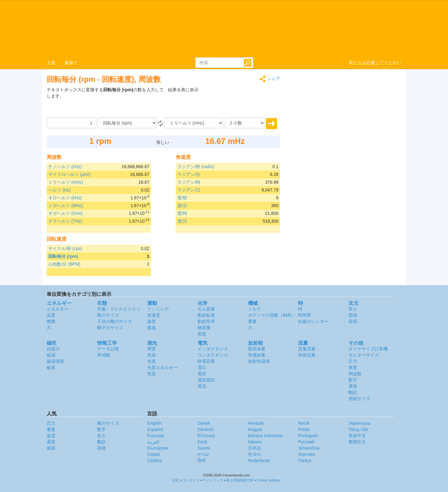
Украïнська (359, 423)
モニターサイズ (364, 355)
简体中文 (357, 436)
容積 (353, 321)
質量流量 (307, 349)
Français (156, 436)
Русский (306, 442)
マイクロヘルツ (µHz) (69, 174)
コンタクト (191, 480)
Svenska (306, 454)
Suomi (204, 448)
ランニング (158, 309)
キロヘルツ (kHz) (65, 198)
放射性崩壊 (259, 361)
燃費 (51, 321)
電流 (202, 386)
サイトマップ (213, 480)
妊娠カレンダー (313, 321)
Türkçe (305, 461)
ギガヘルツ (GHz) (65, 213)
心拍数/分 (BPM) (64, 264)
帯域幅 (104, 355)
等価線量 (257, 355)
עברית (203, 454)
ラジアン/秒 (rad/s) (196, 167)
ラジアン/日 (189, 190)
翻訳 (353, 392)
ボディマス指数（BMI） (271, 315)
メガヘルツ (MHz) (66, 206)
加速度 (154, 315)
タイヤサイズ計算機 (368, 349)
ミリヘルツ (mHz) (66, 182)
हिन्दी (202, 461)
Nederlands (259, 461)
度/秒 (182, 198)
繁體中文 (357, 442)
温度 (51, 315)
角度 (353, 367)
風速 (152, 328)
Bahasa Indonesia (265, 436)
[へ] (194, 123)
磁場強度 (55, 361)
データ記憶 (108, 349)
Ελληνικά (206, 436)
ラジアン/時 (189, 182)
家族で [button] (71, 63)
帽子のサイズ (110, 328)
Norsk (304, 423)
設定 (176, 480)
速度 (152, 321)
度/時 (182, 213)
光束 (152, 355)
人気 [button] (51, 63)
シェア (270, 79)
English (154, 423)
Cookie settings (268, 480)
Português (308, 436)
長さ (353, 309)
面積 (353, 315)
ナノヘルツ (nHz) (65, 167)
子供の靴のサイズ (114, 321)
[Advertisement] (241, 102)
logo (224, 28)
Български (158, 448)
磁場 (51, 355)
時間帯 (305, 315)
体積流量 (307, 355)
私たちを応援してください (375, 63)
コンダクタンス (213, 355)
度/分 (182, 206)
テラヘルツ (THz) (65, 221)
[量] (72, 123)
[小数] (245, 123)
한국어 (254, 454)
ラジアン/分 (189, 174)
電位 (202, 367)
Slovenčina (309, 448)
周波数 (355, 374)
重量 (252, 321)
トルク (254, 309)
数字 (353, 380)
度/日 (182, 221)
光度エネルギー (162, 367)
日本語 (254, 448)
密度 (202, 334)
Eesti (202, 442)
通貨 (353, 386)
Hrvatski (256, 423)
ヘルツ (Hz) (59, 190)
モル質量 (206, 309)
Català (153, 454)
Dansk (204, 423)
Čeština (154, 461)
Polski (304, 429)
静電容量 (206, 361)
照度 (152, 374)
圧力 (353, 361)
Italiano (255, 442)
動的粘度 (206, 315)
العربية (153, 442)
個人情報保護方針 (240, 480)
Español (155, 429)
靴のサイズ (108, 315)
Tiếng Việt (358, 429)
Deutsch (205, 429)
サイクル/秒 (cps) (65, 248)
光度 (152, 361)
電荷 (202, 374)
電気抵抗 (206, 380)
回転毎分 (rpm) (63, 256)
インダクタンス (213, 349)
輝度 (152, 349)
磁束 (51, 367)
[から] (127, 123)
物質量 (204, 328)
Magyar (255, 429)
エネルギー (58, 309)
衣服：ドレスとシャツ (119, 309)
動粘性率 (206, 321)
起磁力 (53, 349)
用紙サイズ (359, 399)
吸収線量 (257, 349)
